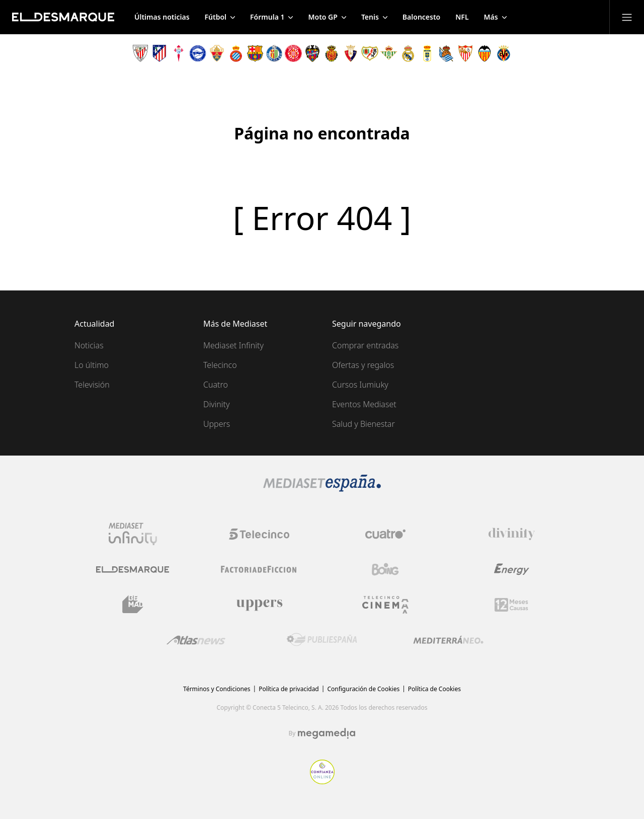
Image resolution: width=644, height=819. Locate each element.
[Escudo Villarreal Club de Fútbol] (504, 53)
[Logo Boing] (385, 569)
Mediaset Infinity (233, 345)
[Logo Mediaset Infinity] (133, 534)
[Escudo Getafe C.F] (274, 53)
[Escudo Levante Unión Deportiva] (312, 53)
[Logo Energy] (512, 569)
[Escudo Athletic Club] (140, 53)
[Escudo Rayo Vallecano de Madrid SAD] (370, 53)
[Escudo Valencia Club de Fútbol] (485, 53)
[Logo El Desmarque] (133, 570)
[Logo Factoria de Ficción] (259, 569)
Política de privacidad (289, 689)
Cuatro (216, 385)
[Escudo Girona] (293, 53)
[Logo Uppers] (259, 605)
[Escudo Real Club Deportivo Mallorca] (332, 53)
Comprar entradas (365, 345)
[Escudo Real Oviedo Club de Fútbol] (427, 53)
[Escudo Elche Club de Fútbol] (217, 53)
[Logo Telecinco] (259, 534)
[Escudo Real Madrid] (408, 53)
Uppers (217, 424)
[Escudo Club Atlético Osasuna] (351, 53)
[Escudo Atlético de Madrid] (159, 53)
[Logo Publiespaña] (322, 640)
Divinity (216, 404)
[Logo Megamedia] (327, 733)
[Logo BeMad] (133, 605)
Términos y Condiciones (217, 689)
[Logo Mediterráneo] (448, 640)
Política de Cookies (434, 689)
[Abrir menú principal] (627, 17)
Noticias (89, 345)
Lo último (92, 365)
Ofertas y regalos (363, 365)
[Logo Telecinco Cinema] (385, 605)
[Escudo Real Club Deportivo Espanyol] (236, 53)
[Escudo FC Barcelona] (255, 53)
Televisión (92, 385)
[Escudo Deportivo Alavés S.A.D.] (198, 53)
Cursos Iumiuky (360, 385)
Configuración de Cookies (363, 689)
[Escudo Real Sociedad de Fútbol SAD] (446, 53)
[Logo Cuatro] (385, 534)
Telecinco (220, 365)
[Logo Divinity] (512, 534)
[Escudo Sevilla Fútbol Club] (465, 53)
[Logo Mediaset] (322, 489)
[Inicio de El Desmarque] (63, 17)
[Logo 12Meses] (511, 605)
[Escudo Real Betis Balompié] (389, 53)
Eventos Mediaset (364, 404)
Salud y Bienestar (364, 424)
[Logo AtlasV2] (196, 640)
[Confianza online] (322, 781)
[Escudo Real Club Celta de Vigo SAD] (179, 53)
